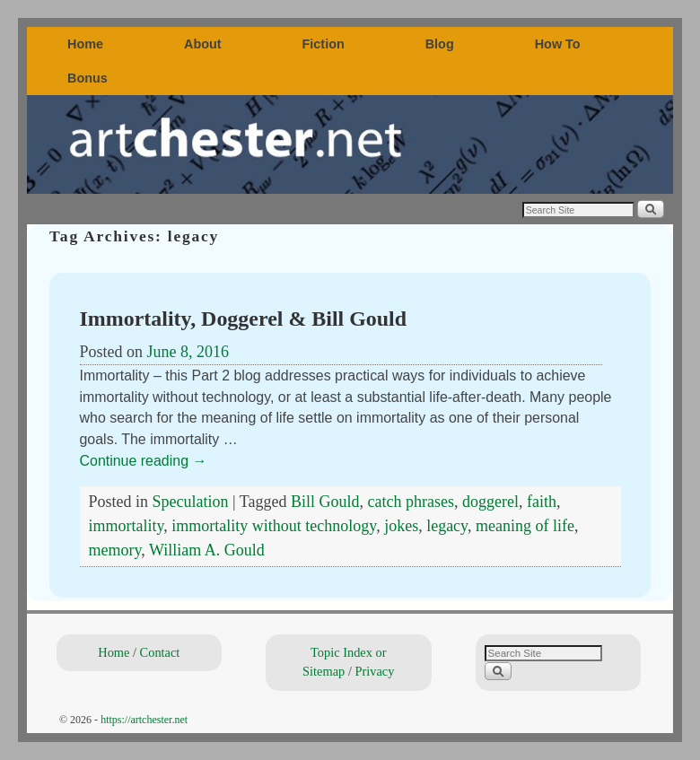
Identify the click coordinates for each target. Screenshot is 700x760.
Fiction (324, 44)
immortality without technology (274, 526)
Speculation (191, 502)
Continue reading (144, 461)
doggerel (490, 502)
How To (558, 44)
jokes (401, 526)
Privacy (374, 671)
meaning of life (525, 526)
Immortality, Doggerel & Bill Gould (244, 319)
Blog (440, 44)
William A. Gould (207, 550)
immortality (127, 526)
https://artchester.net (144, 720)
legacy (447, 526)
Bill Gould (325, 502)
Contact (160, 652)
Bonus (87, 78)
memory (115, 550)
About (203, 44)
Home (85, 44)
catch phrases (411, 502)
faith (542, 502)
